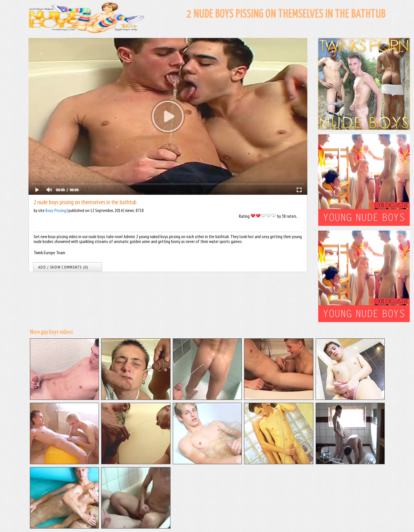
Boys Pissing (56, 210)
